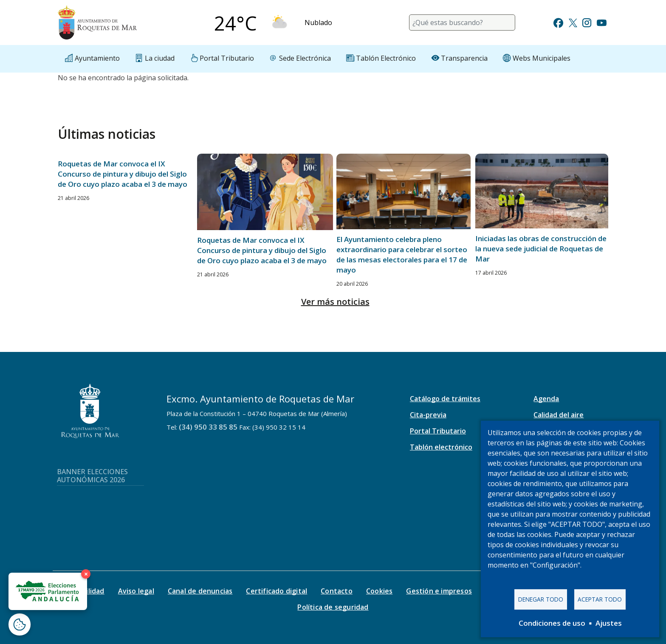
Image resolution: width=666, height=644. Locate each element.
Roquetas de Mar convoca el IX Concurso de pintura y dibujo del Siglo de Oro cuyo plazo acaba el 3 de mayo (123, 174)
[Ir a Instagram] (587, 22)
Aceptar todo (600, 599)
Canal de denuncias (200, 591)
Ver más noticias (335, 302)
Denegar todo (541, 599)
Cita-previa (428, 415)
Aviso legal (136, 591)
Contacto (337, 591)
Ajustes (609, 623)
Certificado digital (277, 591)
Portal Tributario (438, 431)
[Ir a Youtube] (601, 22)
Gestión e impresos (439, 591)
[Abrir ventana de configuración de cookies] (20, 624)
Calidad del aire (559, 415)
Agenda (546, 399)
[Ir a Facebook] (558, 22)
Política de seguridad (333, 607)
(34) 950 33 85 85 (208, 427)
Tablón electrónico (441, 447)
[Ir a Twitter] (573, 22)
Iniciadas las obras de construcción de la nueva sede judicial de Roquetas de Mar (541, 249)
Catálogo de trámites (445, 399)
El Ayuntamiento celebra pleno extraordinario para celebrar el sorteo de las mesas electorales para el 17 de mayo (402, 255)
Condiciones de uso (552, 623)
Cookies (379, 591)
